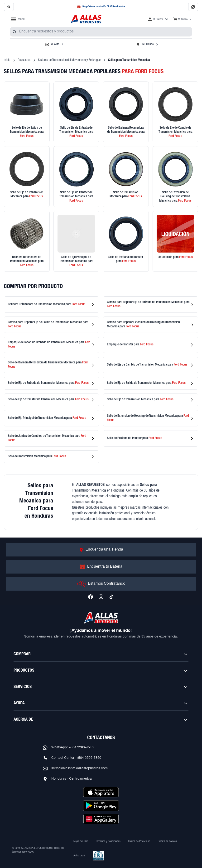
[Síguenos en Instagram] (101, 597)
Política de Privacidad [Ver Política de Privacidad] (139, 841)
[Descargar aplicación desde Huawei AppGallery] (101, 819)
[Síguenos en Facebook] (91, 597)
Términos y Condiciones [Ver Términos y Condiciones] (108, 841)
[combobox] (101, 32)
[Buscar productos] (14, 32)
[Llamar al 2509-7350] (9, 7)
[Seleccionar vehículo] (55, 44)
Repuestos (24, 60)
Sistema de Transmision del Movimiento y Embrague (69, 60)
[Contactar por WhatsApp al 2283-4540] (193, 7)
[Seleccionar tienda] (147, 44)
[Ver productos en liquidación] (176, 241)
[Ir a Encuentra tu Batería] (101, 567)
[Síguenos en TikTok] (111, 597)
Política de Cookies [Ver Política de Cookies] (167, 841)
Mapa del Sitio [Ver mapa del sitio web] (81, 841)
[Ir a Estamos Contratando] (101, 584)
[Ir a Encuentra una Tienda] (101, 550)
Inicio (7, 60)
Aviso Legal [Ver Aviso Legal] (79, 856)
